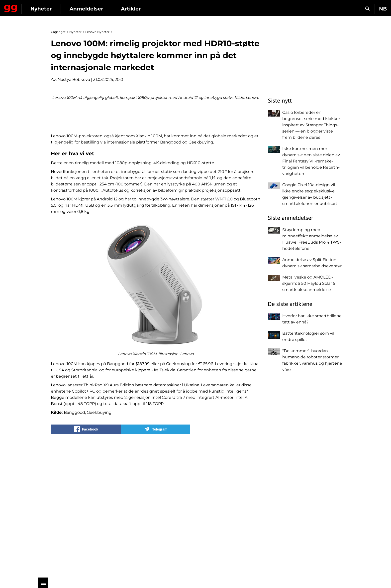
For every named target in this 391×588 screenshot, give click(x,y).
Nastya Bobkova (74, 79)
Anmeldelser (132, 9)
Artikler (177, 9)
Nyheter (87, 9)
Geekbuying (99, 543)
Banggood (74, 543)
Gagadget (34, 7)
